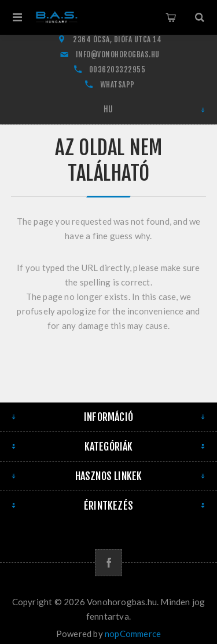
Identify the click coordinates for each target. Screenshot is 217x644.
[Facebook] (108, 563)
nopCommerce (133, 634)
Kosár (171, 17)
